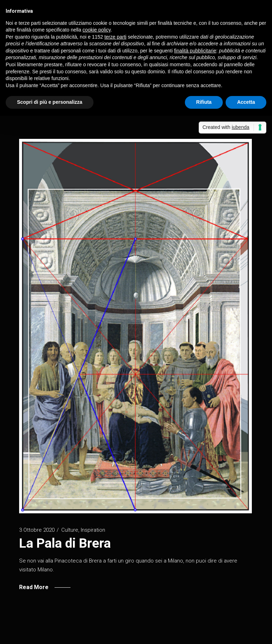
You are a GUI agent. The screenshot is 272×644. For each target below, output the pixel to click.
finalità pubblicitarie (195, 51)
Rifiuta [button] (204, 102)
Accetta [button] (246, 102)
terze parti (115, 37)
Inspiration (93, 530)
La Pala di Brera (65, 543)
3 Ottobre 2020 (37, 530)
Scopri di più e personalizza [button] (50, 102)
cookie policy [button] (97, 30)
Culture (70, 530)
